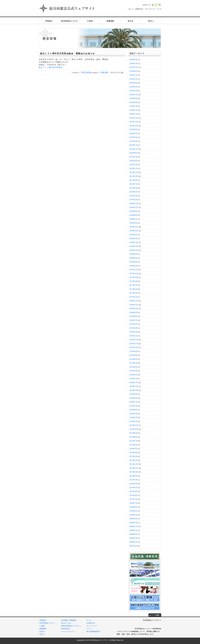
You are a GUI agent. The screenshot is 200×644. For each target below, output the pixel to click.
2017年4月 (133, 289)
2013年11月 (134, 425)
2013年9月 (133, 433)
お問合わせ (91, 623)
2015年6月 (133, 359)
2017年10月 (134, 277)
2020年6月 (133, 215)
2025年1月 (133, 91)
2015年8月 (133, 355)
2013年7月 (133, 441)
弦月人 (151, 21)
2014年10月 (134, 390)
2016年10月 (134, 309)
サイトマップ (92, 626)
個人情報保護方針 (93, 631)
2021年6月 (133, 188)
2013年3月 (133, 456)
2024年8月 (133, 102)
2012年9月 (133, 476)
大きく (160, 5)
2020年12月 (134, 204)
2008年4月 (133, 534)
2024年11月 (134, 95)
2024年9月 (133, 98)
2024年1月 (133, 114)
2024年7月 (133, 106)
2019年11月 (134, 227)
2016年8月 (133, 316)
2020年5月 (133, 219)
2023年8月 (133, 130)
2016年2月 (133, 336)
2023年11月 (134, 122)
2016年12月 (134, 301)
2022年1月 (133, 168)
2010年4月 (133, 511)
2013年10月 (134, 429)
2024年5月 (133, 110)
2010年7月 (133, 503)
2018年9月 (133, 254)
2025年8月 (133, 71)
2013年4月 (133, 453)
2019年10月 (134, 231)
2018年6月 (133, 258)
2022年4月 (133, 161)
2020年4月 (133, 223)
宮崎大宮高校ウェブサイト (71, 626)
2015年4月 (133, 367)
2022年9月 (133, 153)
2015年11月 (134, 344)
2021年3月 (133, 196)
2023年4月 (133, 134)
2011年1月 (133, 499)
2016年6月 (133, 324)
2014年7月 (133, 402)
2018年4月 (133, 262)
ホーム (89, 620)
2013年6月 (133, 445)
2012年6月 (133, 484)
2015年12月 (134, 340)
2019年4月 (133, 235)
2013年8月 (133, 437)
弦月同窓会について (69, 21)
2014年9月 (133, 394)
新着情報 (110, 21)
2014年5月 (133, 406)
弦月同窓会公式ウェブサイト (67, 8)
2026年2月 (133, 63)
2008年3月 (133, 538)
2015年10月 (134, 347)
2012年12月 (134, 464)
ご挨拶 (90, 21)
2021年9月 (133, 180)
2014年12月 (134, 383)
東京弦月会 (65, 629)
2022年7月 (133, 157)
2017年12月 (134, 270)
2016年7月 (133, 320)
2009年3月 (133, 523)
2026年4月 (133, 60)
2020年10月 (134, 207)
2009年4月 (133, 519)
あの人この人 (66, 623)
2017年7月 (133, 285)
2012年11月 (134, 468)
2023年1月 (133, 145)
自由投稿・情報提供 (69, 620)
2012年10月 (134, 472)
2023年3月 (133, 137)
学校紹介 (49, 21)
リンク (89, 629)
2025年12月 (134, 67)
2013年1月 (133, 460)
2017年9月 (133, 281)
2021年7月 (133, 184)
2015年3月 (133, 371)
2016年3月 (133, 332)
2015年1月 (133, 379)
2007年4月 (133, 546)
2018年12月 (134, 242)
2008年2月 (133, 542)
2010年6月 (133, 507)
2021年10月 (134, 176)
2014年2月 (133, 417)
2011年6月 (133, 491)
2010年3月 (133, 515)
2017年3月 (133, 293)
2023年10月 (134, 126)
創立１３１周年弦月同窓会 (51, 67)
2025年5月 (133, 79)
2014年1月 (133, 421)
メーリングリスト (68, 631)
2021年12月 (134, 172)
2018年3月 (133, 266)
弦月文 (131, 21)
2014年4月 (133, 410)
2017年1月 (133, 297)
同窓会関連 (86, 73)
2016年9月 (133, 312)
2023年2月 (133, 141)
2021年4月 (133, 192)
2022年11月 (134, 149)
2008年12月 (134, 526)
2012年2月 (133, 488)
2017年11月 (134, 274)
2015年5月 (133, 363)
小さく (153, 5)
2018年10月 (134, 250)
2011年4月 (133, 495)
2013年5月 (133, 449)
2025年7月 (133, 75)
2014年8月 (133, 398)
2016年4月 (133, 328)
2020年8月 (133, 211)
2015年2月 (133, 375)
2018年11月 (134, 246)
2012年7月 (133, 480)
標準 (156, 5)
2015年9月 (133, 351)
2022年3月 (133, 165)
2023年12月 (134, 118)
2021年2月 (133, 200)
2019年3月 (133, 239)
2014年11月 (134, 386)
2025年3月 (133, 87)
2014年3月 (133, 414)
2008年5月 (133, 530)
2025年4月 (133, 83)
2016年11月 (134, 305)
